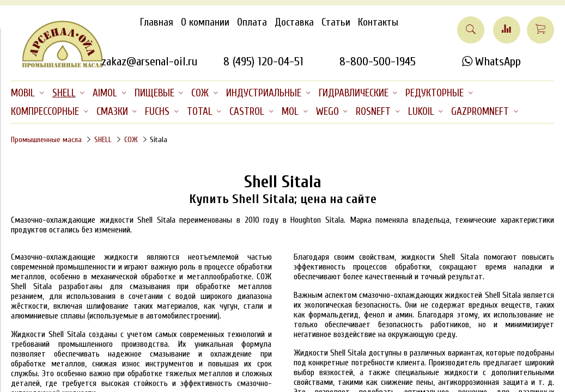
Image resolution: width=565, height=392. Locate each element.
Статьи (336, 22)
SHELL (103, 140)
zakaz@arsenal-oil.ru (149, 62)
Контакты (378, 22)
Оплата (252, 22)
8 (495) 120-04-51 (263, 62)
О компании (205, 22)
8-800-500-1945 (378, 62)
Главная (157, 22)
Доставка (294, 22)
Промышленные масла (46, 140)
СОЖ (131, 140)
